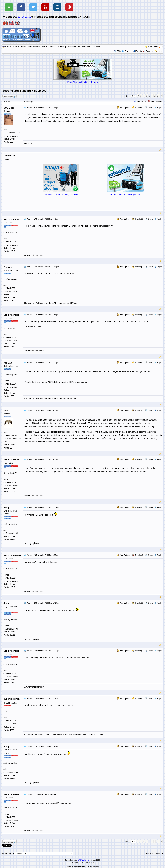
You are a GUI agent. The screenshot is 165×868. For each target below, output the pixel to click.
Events (137, 51)
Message (29, 101)
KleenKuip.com (24, 17)
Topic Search (141, 101)
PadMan (8, 267)
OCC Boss (10, 108)
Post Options (124, 107)
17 (158, 96)
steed (7, 411)
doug (7, 508)
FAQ (119, 51)
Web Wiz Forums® (84, 860)
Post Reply (9, 96)
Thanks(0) (138, 107)
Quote (151, 107)
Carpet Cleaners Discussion (33, 47)
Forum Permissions (155, 854)
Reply (159, 107)
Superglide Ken (12, 699)
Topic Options (155, 101)
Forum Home (11, 47)
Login (160, 51)
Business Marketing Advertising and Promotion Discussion (74, 47)
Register (150, 51)
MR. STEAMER (12, 219)
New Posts (153, 47)
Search (126, 51)
